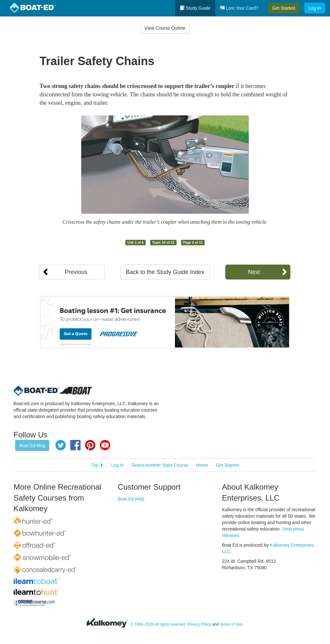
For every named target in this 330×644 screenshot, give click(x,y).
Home (202, 465)
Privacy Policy (199, 624)
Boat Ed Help (131, 499)
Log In (315, 8)
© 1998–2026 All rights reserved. (158, 624)
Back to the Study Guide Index (165, 272)
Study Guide (195, 8)
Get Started (284, 8)
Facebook (75, 445)
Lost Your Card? (239, 8)
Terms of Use (231, 624)
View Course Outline (165, 28)
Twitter (61, 445)
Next (254, 272)
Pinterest (90, 445)
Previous (76, 272)
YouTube (105, 445)
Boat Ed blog (32, 445)
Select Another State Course (160, 465)
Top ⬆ (97, 465)
